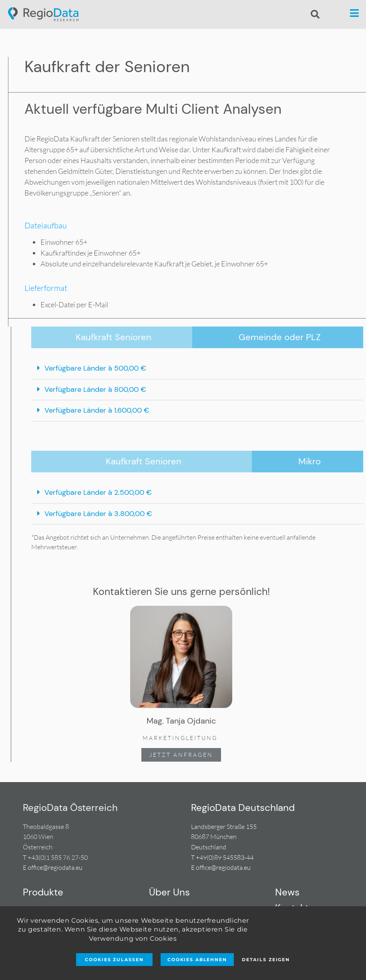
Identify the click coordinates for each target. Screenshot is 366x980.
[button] (315, 14)
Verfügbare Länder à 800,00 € (95, 389)
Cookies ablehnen (197, 960)
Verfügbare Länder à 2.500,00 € (98, 492)
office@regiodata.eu (55, 867)
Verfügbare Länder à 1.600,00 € (97, 410)
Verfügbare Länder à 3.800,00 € (98, 514)
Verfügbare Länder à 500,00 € (95, 368)
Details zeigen (266, 960)
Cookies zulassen (114, 960)
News (287, 892)
